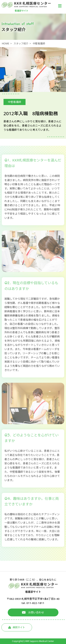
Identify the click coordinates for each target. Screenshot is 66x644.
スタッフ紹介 (21, 43)
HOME (5, 43)
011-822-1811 (35, 603)
